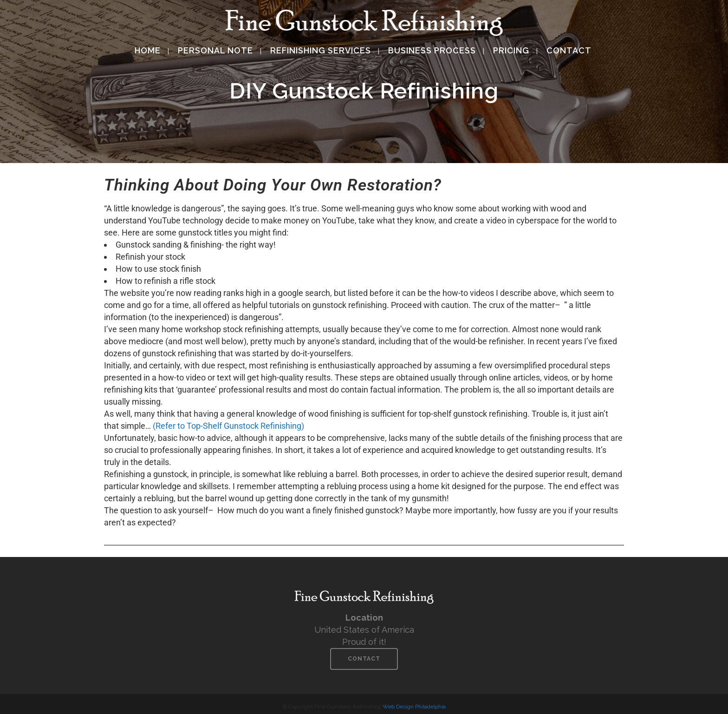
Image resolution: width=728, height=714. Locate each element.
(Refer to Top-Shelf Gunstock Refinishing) (228, 426)
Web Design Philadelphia (414, 707)
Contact (364, 659)
